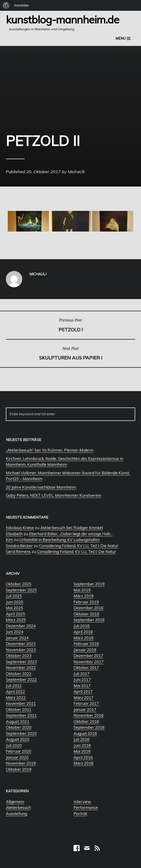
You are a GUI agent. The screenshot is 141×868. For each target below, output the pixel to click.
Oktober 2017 (86, 668)
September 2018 (89, 620)
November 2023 (21, 650)
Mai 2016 (82, 751)
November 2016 (89, 715)
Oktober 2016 (86, 721)
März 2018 (83, 638)
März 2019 (83, 596)
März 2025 (16, 620)
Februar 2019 (86, 602)
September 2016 (89, 727)
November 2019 (21, 763)
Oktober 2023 (19, 656)
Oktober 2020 (19, 727)
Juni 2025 (15, 602)
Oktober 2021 (19, 709)
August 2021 (18, 721)
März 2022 (16, 698)
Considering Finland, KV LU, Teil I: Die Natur (79, 546)
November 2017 (89, 662)
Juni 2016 (82, 745)
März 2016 (83, 763)
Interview (82, 802)
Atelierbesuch (18, 807)
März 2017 (83, 698)
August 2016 (85, 733)
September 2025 (21, 590)
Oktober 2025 (19, 584)
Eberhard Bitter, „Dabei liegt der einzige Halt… (71, 534)
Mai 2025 (14, 608)
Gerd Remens (18, 552)
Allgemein (15, 802)
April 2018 (83, 632)
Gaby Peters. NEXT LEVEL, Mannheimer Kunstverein (54, 495)
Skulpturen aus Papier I (70, 353)
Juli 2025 (14, 596)
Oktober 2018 (86, 614)
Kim (9, 540)
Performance (86, 807)
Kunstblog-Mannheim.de (63, 19)
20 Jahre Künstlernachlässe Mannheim (41, 487)
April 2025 (15, 614)
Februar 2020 (19, 751)
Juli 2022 (14, 686)
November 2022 (21, 668)
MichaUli (76, 172)
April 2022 (15, 691)
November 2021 (21, 703)
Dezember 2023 (21, 644)
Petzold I (70, 325)
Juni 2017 (82, 679)
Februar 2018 (86, 644)
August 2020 (18, 739)
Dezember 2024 (21, 626)
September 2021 (21, 715)
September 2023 (21, 662)
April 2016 (83, 757)
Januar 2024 (17, 638)
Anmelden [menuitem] (21, 5)
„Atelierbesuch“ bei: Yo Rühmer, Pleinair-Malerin (50, 450)
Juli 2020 (14, 745)
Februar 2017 (86, 703)
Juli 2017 (82, 674)
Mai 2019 (82, 590)
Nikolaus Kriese (20, 528)
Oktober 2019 (19, 769)
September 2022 (21, 679)
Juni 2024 (15, 632)
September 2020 (21, 733)
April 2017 (83, 691)
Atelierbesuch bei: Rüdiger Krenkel (72, 528)
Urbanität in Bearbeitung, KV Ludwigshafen (59, 540)
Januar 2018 (85, 650)
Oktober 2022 (19, 674)
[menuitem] (6, 5)
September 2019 (89, 584)
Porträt (80, 814)
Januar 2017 (85, 709)
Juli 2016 (82, 739)
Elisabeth (14, 534)
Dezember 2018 (88, 608)
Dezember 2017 (88, 656)
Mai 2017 (82, 686)
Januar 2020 (17, 757)
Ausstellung (17, 814)
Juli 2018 (82, 626)
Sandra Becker (19, 546)
